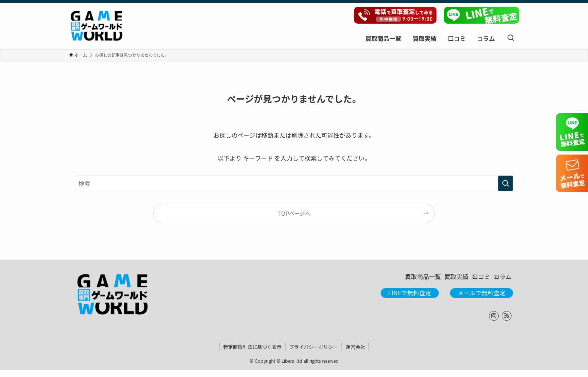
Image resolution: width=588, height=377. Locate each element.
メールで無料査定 (481, 299)
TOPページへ (294, 213)
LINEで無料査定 (410, 299)
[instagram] (494, 323)
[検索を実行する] (505, 183)
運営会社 (355, 354)
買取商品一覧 (384, 280)
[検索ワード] (294, 183)
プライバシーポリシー (313, 354)
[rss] (507, 323)
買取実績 (429, 280)
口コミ (465, 280)
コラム (498, 280)
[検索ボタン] (511, 38)
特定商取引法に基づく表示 (252, 354)
